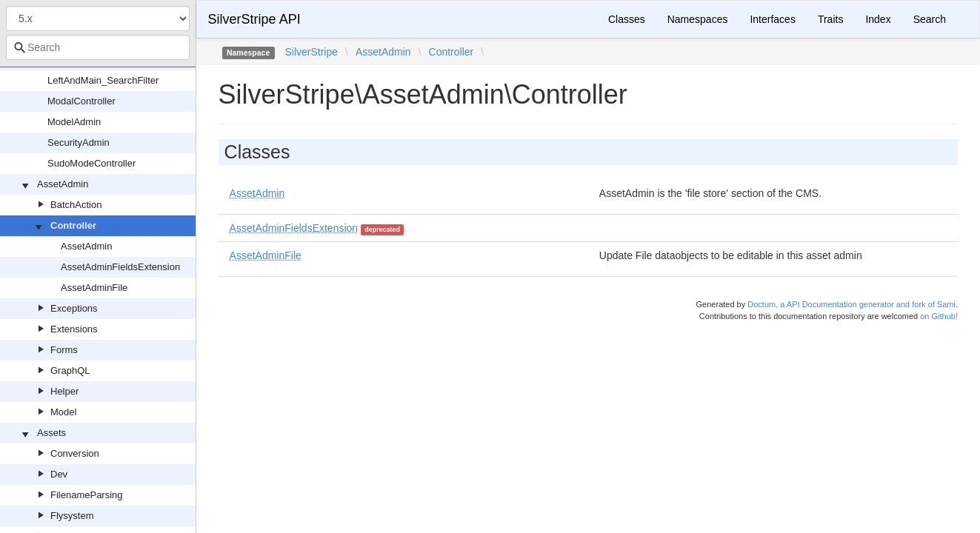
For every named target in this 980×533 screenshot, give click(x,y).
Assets (51, 433)
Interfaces (772, 19)
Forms (64, 350)
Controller (73, 225)
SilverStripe (311, 52)
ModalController (81, 101)
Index (878, 19)
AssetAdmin (63, 184)
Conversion (75, 453)
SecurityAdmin (79, 143)
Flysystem (72, 516)
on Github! (939, 316)
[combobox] (98, 47)
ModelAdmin (74, 122)
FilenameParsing (87, 495)
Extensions (74, 329)
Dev (59, 474)
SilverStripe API (254, 19)
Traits (830, 19)
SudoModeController (91, 163)
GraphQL (70, 371)
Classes (627, 19)
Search (930, 19)
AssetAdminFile (94, 288)
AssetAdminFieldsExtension (120, 267)
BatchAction (76, 205)
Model (63, 412)
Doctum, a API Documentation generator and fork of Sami (851, 304)
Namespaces (698, 19)
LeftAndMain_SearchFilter (103, 80)
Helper (64, 391)
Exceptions (74, 308)
